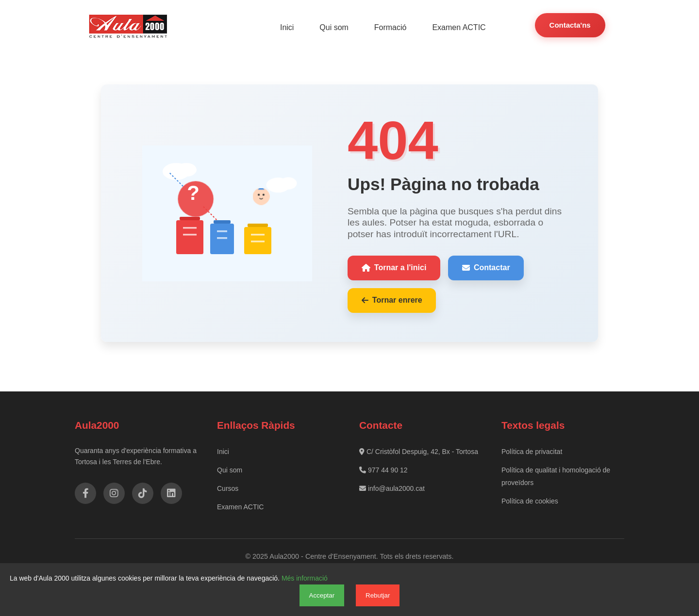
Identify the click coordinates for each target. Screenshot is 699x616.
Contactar (486, 267)
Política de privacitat (532, 451)
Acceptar (322, 595)
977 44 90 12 (383, 470)
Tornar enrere (392, 300)
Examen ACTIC (459, 27)
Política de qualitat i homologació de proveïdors (556, 476)
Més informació (305, 578)
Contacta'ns (570, 25)
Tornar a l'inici (394, 267)
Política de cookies (530, 501)
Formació (391, 27)
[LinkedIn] (171, 493)
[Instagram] (114, 493)
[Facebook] (85, 493)
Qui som (335, 27)
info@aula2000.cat (392, 488)
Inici (288, 27)
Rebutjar (378, 595)
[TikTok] (143, 493)
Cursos (228, 488)
